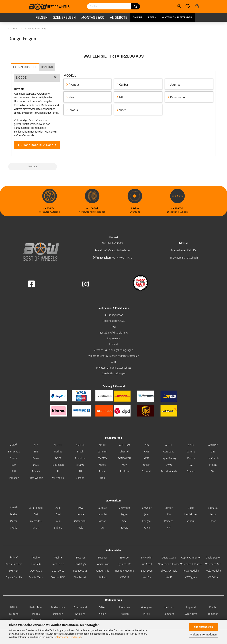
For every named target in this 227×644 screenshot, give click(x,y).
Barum (14, 607)
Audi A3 (14, 557)
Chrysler (147, 508)
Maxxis (36, 614)
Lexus (213, 514)
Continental (80, 607)
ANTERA (80, 445)
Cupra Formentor (191, 558)
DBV (213, 452)
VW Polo (102, 577)
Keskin (191, 458)
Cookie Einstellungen (113, 374)
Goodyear (147, 607)
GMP (147, 458)
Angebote (119, 17)
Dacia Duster (213, 558)
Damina (191, 452)
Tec (213, 471)
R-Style (36, 471)
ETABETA (102, 458)
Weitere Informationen (204, 635)
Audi (58, 508)
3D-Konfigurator (114, 315)
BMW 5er (125, 558)
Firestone (125, 607)
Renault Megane (125, 571)
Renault (191, 521)
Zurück (33, 167)
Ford (58, 514)
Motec (102, 465)
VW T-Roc (213, 577)
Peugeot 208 (80, 571)
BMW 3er (102, 558)
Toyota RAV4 (58, 577)
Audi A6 (58, 558)
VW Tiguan (191, 577)
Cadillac (102, 508)
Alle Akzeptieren (203, 627)
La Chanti (213, 458)
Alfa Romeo (36, 508)
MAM (36, 465)
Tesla (80, 528)
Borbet (58, 452)
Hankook (169, 607)
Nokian (125, 614)
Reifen (152, 17)
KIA (169, 514)
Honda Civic (102, 564)
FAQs (113, 327)
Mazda (14, 521)
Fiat (36, 514)
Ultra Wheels (36, 478)
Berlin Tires (36, 607)
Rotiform (125, 471)
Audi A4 (36, 558)
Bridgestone (58, 607)
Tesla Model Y (213, 571)
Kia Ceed (147, 564)
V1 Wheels (58, 478)
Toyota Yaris (36, 577)
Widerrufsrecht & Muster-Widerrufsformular (113, 356)
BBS (36, 452)
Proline (213, 465)
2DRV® (14, 445)
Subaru (58, 528)
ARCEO (102, 445)
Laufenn (14, 614)
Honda (80, 514)
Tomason (14, 478)
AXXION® (213, 445)
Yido (102, 478)
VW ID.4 (147, 577)
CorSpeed (169, 452)
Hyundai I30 (125, 564)
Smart (36, 528)
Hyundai (102, 514)
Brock (80, 452)
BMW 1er (80, 558)
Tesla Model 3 (191, 571)
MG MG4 (14, 571)
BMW (80, 508)
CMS (147, 452)
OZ (191, 465)
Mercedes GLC (213, 564)
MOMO (80, 465)
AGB (113, 362)
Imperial (191, 607)
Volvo (147, 528)
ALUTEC (58, 445)
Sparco (191, 471)
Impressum (113, 339)
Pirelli (147, 614)
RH (80, 471)
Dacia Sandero (14, 564)
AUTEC (169, 445)
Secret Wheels (169, 471)
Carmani (102, 452)
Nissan (102, 521)
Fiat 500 (36, 564)
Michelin (58, 614)
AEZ (36, 445)
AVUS (191, 445)
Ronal (102, 471)
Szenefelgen (65, 17)
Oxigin (147, 465)
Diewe (36, 458)
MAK (14, 465)
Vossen (80, 478)
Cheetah (125, 452)
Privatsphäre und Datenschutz (114, 368)
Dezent (14, 458)
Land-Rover (191, 514)
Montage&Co (93, 17)
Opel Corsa (58, 571)
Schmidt (147, 471)
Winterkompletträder (177, 17)
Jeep (147, 514)
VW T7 (169, 577)
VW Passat (80, 577)
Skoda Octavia (169, 571)
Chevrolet (125, 508)
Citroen (169, 508)
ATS (147, 445)
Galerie (138, 17)
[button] (37, 78)
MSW (125, 465)
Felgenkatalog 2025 (114, 321)
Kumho (213, 607)
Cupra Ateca (169, 558)
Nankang (80, 614)
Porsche (169, 521)
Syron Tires (191, 614)
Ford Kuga (80, 564)
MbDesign (58, 465)
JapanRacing (169, 458)
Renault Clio (102, 571)
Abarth (14, 508)
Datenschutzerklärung (69, 637)
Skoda (14, 528)
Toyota (125, 528)
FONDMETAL (125, 458)
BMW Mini (147, 558)
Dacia (191, 508)
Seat (213, 521)
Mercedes (36, 521)
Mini (58, 521)
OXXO (169, 465)
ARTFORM (125, 445)
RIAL (14, 471)
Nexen (102, 614)
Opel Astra (36, 571)
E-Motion (80, 458)
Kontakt (113, 344)
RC (58, 471)
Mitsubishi (80, 521)
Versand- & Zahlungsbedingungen (113, 350)
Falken (102, 607)
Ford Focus (58, 564)
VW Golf (125, 577)
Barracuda (14, 452)
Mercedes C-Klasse (169, 564)
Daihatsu (213, 508)
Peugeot (147, 521)
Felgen (42, 17)
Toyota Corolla (14, 577)
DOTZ (58, 458)
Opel (125, 521)
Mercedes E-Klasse (191, 564)
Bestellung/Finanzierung (113, 333)
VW (102, 528)
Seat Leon (147, 571)
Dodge (14, 514)
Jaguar (125, 514)
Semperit (169, 614)
